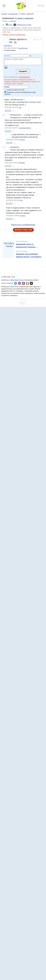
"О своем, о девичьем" (24, 18)
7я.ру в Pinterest (19, 283)
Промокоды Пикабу (31, 280)
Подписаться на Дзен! (24, 25)
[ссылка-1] (8, 46)
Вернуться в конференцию (23, 225)
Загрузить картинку (6, 67)
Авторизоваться (24, 77)
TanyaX (23, 140)
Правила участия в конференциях (14, 35)
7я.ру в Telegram (16, 283)
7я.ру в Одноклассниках (27, 283)
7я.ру (31, 283)
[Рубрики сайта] (4, 6)
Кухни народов (21, 241)
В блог (10, 25)
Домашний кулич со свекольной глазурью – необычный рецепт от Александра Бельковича (27, 248)
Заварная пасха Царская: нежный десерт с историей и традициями (29, 257)
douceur (23, 216)
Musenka (22, 163)
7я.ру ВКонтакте (23, 283)
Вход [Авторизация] (41, 5)
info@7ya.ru (5, 280)
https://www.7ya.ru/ (17, 280)
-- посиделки (12, 21)
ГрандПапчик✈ (23, 48)
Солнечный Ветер (25, 128)
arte (20, 107)
